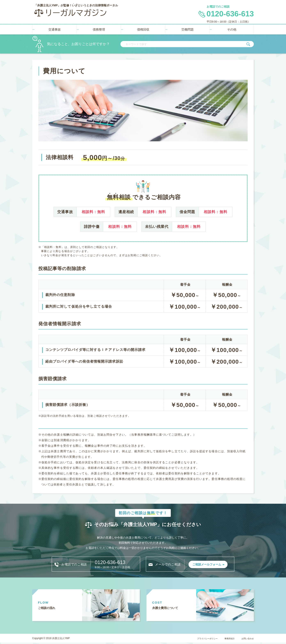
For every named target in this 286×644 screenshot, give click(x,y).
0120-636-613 (115, 562)
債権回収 (143, 28)
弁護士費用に (170, 609)
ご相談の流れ (50, 609)
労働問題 (188, 28)
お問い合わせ (246, 640)
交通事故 (55, 28)
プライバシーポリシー (198, 640)
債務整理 (99, 28)
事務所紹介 (224, 640)
